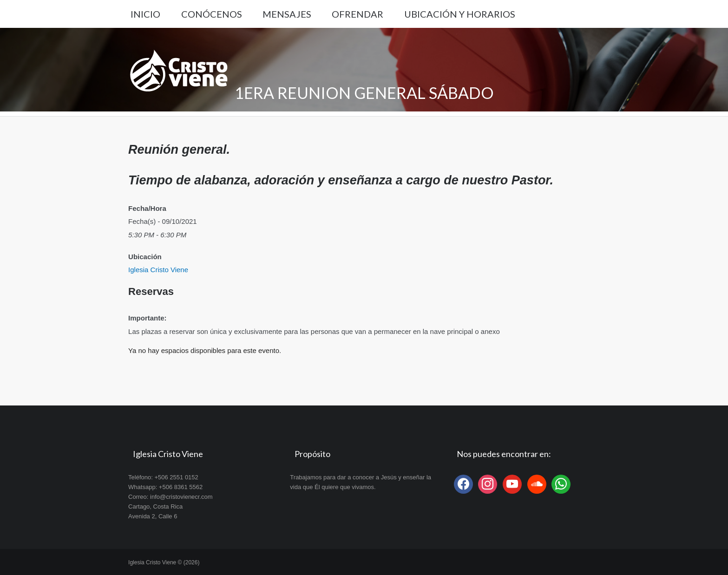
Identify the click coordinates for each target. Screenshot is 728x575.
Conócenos (212, 14)
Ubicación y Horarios (460, 14)
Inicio (145, 14)
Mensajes (287, 14)
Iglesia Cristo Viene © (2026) (164, 562)
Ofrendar (357, 14)
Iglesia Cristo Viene (158, 270)
